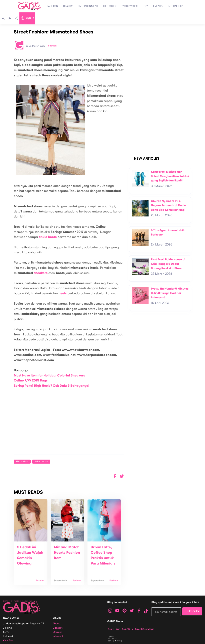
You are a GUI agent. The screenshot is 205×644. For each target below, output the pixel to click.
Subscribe (193, 611)
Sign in (27, 19)
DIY (146, 6)
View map (9, 640)
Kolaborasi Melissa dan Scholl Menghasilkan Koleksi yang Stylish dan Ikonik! (170, 176)
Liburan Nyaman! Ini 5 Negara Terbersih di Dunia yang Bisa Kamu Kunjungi (168, 205)
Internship (59, 636)
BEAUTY (68, 6)
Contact (58, 628)
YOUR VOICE (130, 6)
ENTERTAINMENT (88, 6)
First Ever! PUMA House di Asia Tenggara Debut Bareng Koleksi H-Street (168, 264)
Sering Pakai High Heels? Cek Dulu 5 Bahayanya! (52, 386)
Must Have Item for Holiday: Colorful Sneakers (49, 376)
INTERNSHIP (175, 6)
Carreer (57, 632)
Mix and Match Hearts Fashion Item (67, 553)
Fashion (52, 46)
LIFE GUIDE (110, 6)
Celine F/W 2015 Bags (31, 381)
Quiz (111, 629)
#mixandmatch (41, 461)
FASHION (52, 6)
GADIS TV (128, 629)
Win (118, 629)
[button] (122, 476)
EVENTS (158, 6)
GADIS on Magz (145, 629)
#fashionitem (22, 461)
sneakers (41, 273)
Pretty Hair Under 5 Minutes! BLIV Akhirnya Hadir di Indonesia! (170, 293)
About (56, 624)
